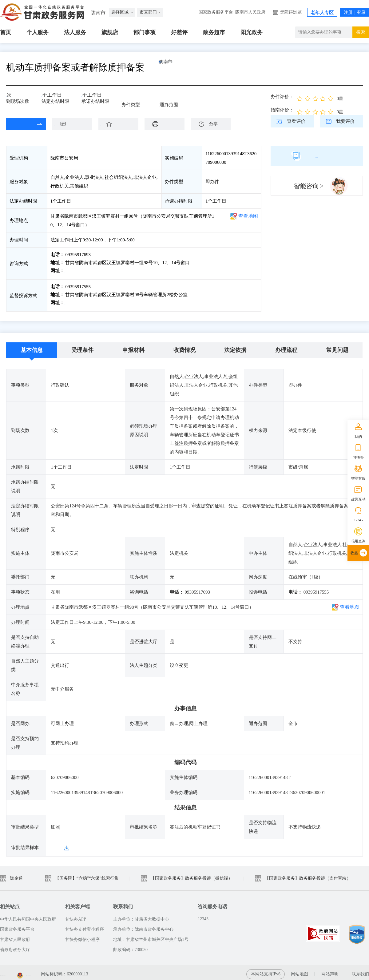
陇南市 (180, 67)
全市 (164, 99)
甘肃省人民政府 (15, 936)
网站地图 (300, 971)
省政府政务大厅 (15, 946)
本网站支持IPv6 (266, 971)
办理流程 (286, 347)
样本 (55, 844)
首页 (6, 32)
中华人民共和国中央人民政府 (28, 916)
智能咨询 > (309, 186)
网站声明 (330, 971)
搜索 (361, 32)
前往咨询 (74, 271)
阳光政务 (252, 32)
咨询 (75, 124)
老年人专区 (322, 13)
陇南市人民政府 (250, 12)
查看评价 (296, 121)
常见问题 (337, 347)
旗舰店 (110, 32)
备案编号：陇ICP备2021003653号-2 (33, 971)
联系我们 (360, 971)
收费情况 (184, 347)
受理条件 (82, 347)
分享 (213, 124)
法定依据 (235, 347)
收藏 (121, 124)
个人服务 (38, 32)
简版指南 (317, 156)
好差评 (179, 32)
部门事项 (145, 32)
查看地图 (248, 216)
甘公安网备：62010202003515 (110, 971)
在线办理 (22, 124)
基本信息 (32, 347)
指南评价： (282, 110)
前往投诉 (74, 301)
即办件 (128, 99)
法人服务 (75, 32)
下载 (168, 124)
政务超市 (214, 32)
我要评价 (345, 121)
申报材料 (133, 347)
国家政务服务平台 (216, 12)
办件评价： (282, 97)
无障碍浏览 (291, 12)
